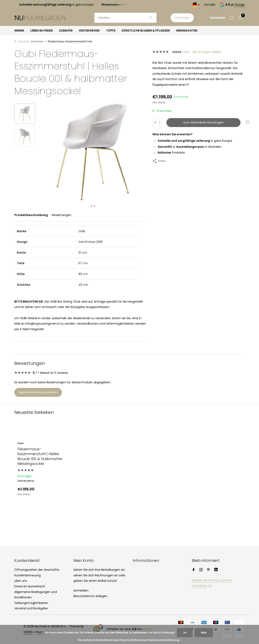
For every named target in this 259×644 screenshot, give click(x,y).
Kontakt (210, 5)
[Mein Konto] (218, 18)
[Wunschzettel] (232, 18)
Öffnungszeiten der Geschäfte (37, 570)
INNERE (19, 31)
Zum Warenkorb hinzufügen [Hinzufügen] (203, 122)
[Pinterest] (209, 570)
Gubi (186, 52)
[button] (91, 206)
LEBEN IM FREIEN (42, 31)
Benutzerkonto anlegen (90, 596)
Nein (204, 632)
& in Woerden (187, 147)
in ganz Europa (192, 141)
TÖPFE (111, 31)
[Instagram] (201, 570)
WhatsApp (182, 18)
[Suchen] (125, 18)
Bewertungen (62, 215)
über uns (21, 581)
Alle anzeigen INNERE (207, 52)
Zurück (21, 41)
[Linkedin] (216, 570)
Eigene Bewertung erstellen (38, 392)
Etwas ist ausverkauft (30, 586)
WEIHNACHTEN (187, 31)
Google (240, 5)
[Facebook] (194, 570)
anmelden (81, 590)
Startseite (39, 41)
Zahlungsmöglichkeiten (31, 603)
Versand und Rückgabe (31, 608)
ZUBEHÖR (66, 31)
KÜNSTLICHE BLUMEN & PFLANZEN (146, 31)
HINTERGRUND (89, 31)
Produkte (169, 153)
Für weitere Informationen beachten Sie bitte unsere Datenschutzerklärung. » (130, 640)
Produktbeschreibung (31, 215)
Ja (185, 632)
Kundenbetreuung (28, 575)
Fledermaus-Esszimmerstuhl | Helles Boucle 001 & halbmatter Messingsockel (40, 456)
